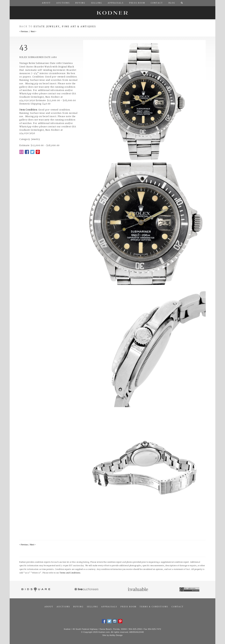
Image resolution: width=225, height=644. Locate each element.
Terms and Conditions (70, 573)
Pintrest (38, 152)
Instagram (115, 621)
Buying (78, 607)
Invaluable (138, 590)
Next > (33, 32)
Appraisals (109, 607)
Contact (177, 607)
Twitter (32, 152)
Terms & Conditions (154, 607)
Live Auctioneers (87, 590)
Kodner (112, 13)
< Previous (24, 32)
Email (21, 152)
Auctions (63, 607)
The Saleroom (190, 590)
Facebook (27, 152)
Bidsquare (35, 590)
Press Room (128, 607)
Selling (92, 607)
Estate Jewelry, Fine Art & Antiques (65, 27)
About (49, 607)
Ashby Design (116, 635)
